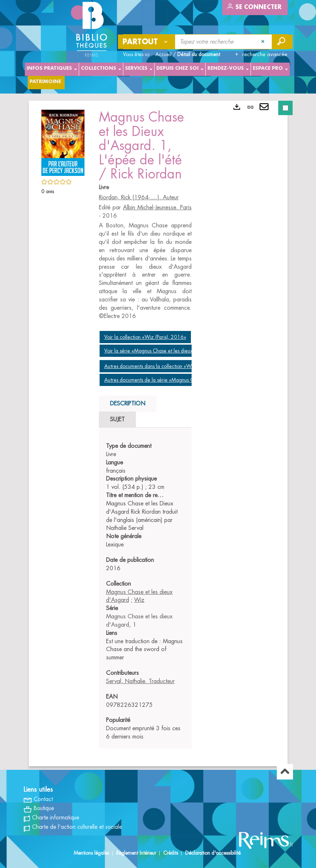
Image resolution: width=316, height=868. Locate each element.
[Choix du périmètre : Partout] (147, 42)
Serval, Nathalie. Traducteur (140, 681)
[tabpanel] (145, 592)
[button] (63, 141)
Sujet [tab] (117, 419)
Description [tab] (128, 404)
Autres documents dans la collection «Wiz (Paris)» (158, 366)
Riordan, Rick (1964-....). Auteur (139, 197)
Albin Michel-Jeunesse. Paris (157, 208)
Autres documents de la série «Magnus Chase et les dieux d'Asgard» (179, 380)
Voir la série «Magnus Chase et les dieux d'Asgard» (161, 351)
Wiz (139, 600)
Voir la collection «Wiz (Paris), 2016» (145, 337)
